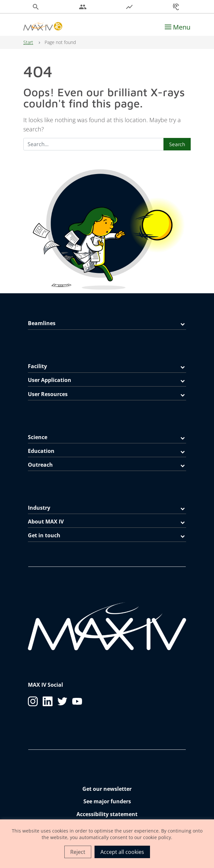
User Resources (48, 394)
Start (28, 42)
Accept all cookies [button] (122, 852)
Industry (39, 508)
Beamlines (42, 323)
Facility (37, 366)
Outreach (40, 465)
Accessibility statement (107, 814)
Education (41, 451)
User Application (50, 380)
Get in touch (44, 535)
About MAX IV (46, 522)
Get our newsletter (107, 789)
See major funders (107, 801)
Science (38, 437)
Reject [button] (78, 852)
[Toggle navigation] (178, 27)
